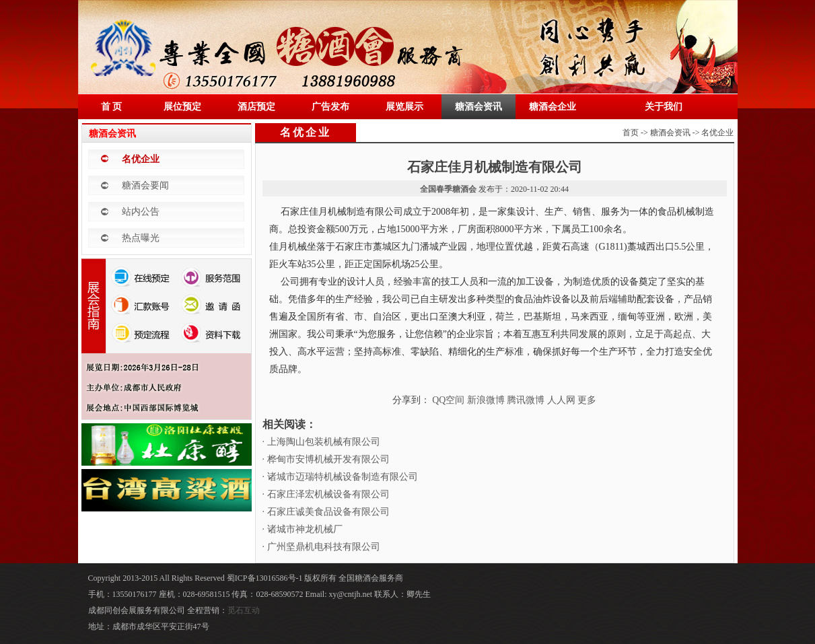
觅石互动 (244, 610)
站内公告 (141, 212)
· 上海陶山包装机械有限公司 (321, 442)
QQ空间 (448, 400)
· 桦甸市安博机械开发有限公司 (326, 459)
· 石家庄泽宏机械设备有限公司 (326, 494)
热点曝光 (141, 238)
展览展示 (404, 107)
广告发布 (330, 107)
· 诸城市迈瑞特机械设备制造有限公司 (340, 477)
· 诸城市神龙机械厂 (303, 529)
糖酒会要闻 (145, 185)
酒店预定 (256, 107)
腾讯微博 (526, 400)
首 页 (112, 107)
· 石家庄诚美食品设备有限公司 (326, 512)
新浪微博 (486, 400)
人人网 (561, 400)
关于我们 (664, 107)
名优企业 (141, 159)
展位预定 (182, 107)
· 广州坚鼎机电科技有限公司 (321, 547)
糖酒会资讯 (479, 107)
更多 (587, 400)
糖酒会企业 (553, 107)
